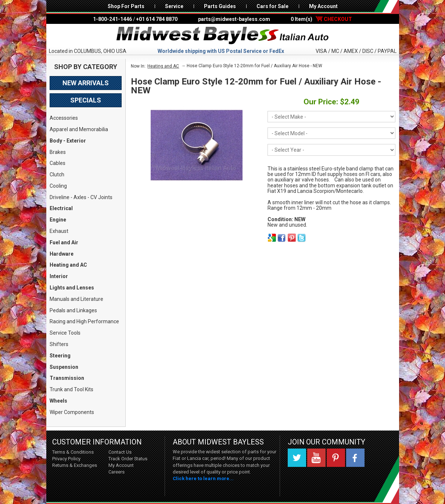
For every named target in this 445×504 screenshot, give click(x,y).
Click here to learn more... (203, 478)
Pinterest (336, 458)
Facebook (355, 458)
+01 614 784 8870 (157, 19)
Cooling (58, 186)
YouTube (316, 458)
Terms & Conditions (73, 452)
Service (174, 6)
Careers (116, 472)
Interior (59, 276)
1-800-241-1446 (112, 19)
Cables (58, 163)
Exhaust (59, 231)
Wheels (58, 401)
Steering (60, 356)
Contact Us (120, 452)
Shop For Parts (126, 6)
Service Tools (65, 333)
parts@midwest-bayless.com (234, 19)
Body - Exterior (68, 141)
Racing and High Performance (84, 321)
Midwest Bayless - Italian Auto (223, 36)
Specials (86, 100)
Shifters (59, 344)
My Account (323, 6)
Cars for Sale (272, 6)
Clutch (57, 174)
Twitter (297, 458)
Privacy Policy (66, 459)
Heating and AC (68, 265)
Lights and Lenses (72, 288)
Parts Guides (220, 6)
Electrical (61, 208)
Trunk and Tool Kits (71, 389)
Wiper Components (72, 412)
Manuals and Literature (76, 299)
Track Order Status (128, 459)
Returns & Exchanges (75, 465)
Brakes (58, 152)
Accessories (64, 118)
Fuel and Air (64, 242)
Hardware (62, 254)
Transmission (67, 378)
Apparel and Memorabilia (79, 129)
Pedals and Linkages (73, 310)
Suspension (64, 367)
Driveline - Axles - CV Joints (81, 197)
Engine (58, 220)
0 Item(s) (321, 19)
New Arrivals (86, 83)
